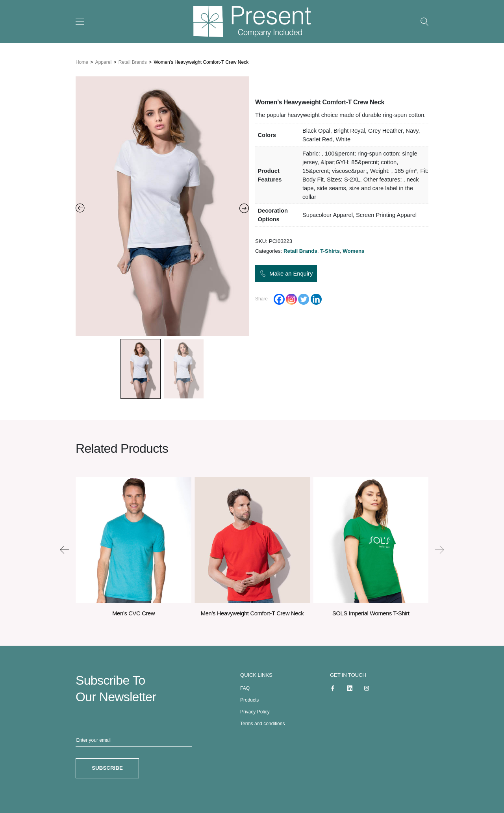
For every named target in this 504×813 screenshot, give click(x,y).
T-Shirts (330, 251)
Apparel (103, 61)
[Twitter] (304, 299)
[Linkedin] (316, 299)
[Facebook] (279, 299)
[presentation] (65, 548)
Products (249, 698)
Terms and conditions (262, 722)
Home (82, 61)
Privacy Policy (255, 710)
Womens (353, 251)
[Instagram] (291, 299)
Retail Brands (133, 61)
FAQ (245, 687)
